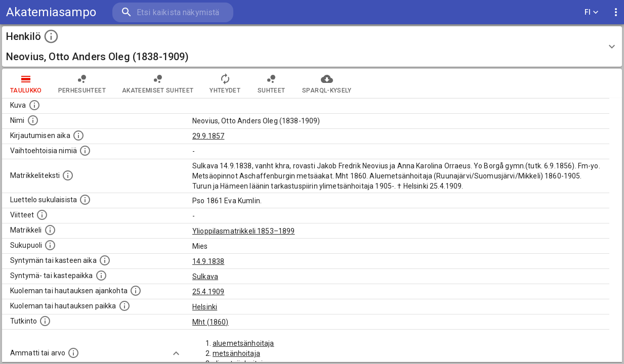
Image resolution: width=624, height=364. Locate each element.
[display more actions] (616, 12)
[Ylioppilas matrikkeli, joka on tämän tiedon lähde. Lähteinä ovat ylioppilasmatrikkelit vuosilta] (50, 230)
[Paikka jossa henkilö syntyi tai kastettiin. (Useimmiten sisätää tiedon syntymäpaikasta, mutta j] (101, 276)
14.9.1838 (208, 261)
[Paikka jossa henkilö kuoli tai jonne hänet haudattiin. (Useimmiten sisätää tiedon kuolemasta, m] (124, 306)
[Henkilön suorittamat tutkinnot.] (45, 321)
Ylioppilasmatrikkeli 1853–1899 (244, 231)
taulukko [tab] (26, 83)
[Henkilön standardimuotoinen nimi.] (33, 120)
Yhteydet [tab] (225, 83)
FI (592, 12)
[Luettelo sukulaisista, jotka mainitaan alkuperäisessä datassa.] (85, 200)
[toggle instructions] (51, 36)
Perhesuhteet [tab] (82, 83)
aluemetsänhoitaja (243, 343)
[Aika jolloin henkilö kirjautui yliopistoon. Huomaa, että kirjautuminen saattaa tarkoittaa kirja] (78, 135)
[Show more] (176, 353)
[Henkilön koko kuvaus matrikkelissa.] (68, 175)
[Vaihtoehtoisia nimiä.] (85, 151)
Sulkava (205, 277)
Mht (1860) (211, 322)
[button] (312, 47)
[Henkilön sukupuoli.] (50, 245)
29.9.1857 (208, 136)
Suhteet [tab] (271, 83)
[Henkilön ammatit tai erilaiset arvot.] (73, 353)
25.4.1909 (208, 292)
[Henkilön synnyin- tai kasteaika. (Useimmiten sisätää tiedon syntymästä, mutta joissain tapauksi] (105, 260)
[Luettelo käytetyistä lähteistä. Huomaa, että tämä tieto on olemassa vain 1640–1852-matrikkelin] (42, 215)
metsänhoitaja (236, 353)
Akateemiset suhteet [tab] (158, 83)
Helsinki (205, 307)
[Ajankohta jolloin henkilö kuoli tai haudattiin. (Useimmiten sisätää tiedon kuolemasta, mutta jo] (136, 291)
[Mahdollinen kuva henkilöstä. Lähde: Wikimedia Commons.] (34, 105)
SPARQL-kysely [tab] (327, 83)
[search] (172, 12)
